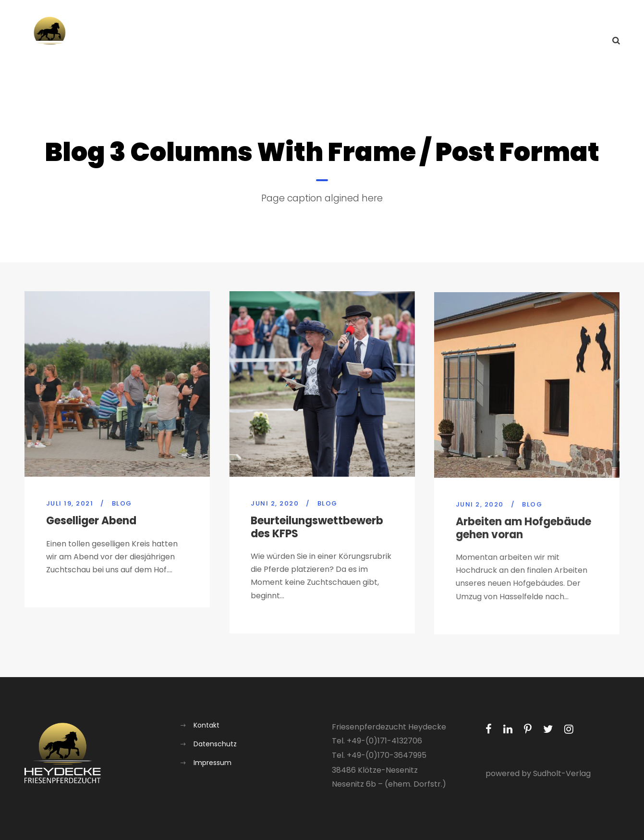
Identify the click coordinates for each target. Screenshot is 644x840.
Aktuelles (388, 41)
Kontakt (581, 41)
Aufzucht (489, 41)
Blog (122, 503)
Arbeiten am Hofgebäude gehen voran (523, 536)
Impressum (213, 763)
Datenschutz (215, 744)
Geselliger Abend (91, 521)
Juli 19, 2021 (70, 503)
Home (343, 41)
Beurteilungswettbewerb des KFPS (317, 528)
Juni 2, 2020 (275, 505)
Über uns (439, 41)
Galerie (536, 41)
